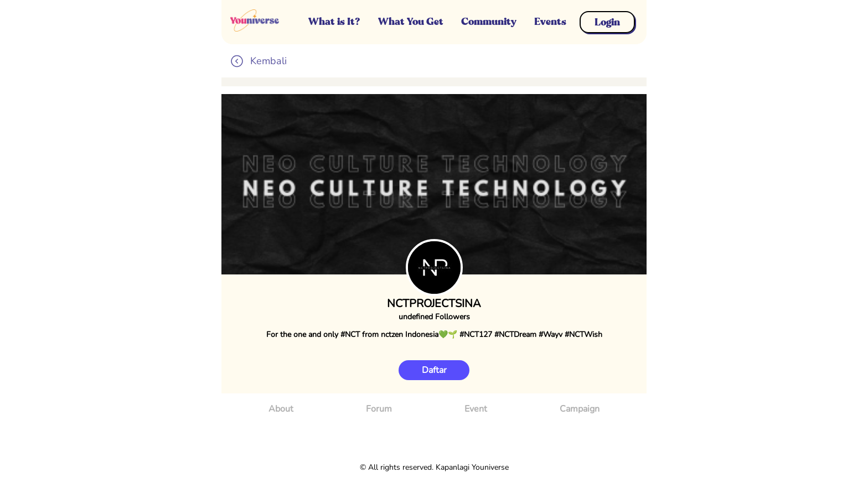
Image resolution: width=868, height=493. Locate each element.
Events (550, 22)
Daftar (434, 370)
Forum (379, 409)
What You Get (411, 22)
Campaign (580, 409)
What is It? (334, 22)
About (281, 409)
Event (476, 409)
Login (607, 22)
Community (489, 22)
